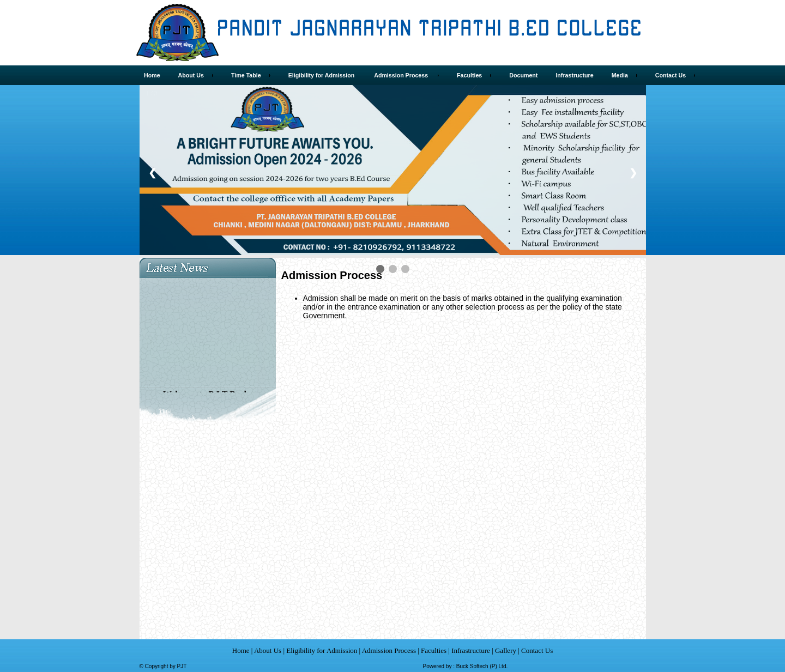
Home (241, 650)
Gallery (506, 650)
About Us (268, 650)
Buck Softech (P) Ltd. (482, 666)
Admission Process (389, 650)
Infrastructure (471, 650)
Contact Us (536, 650)
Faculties (434, 650)
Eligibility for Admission (322, 650)
